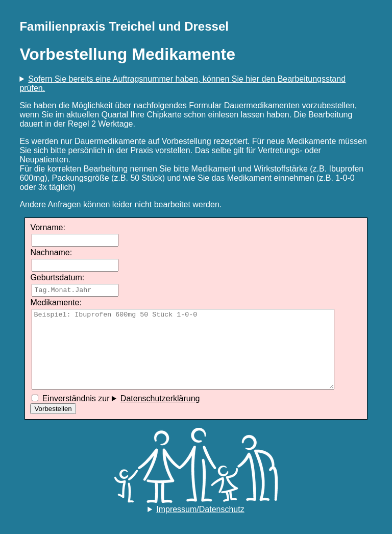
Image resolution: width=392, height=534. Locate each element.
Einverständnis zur (116, 398)
